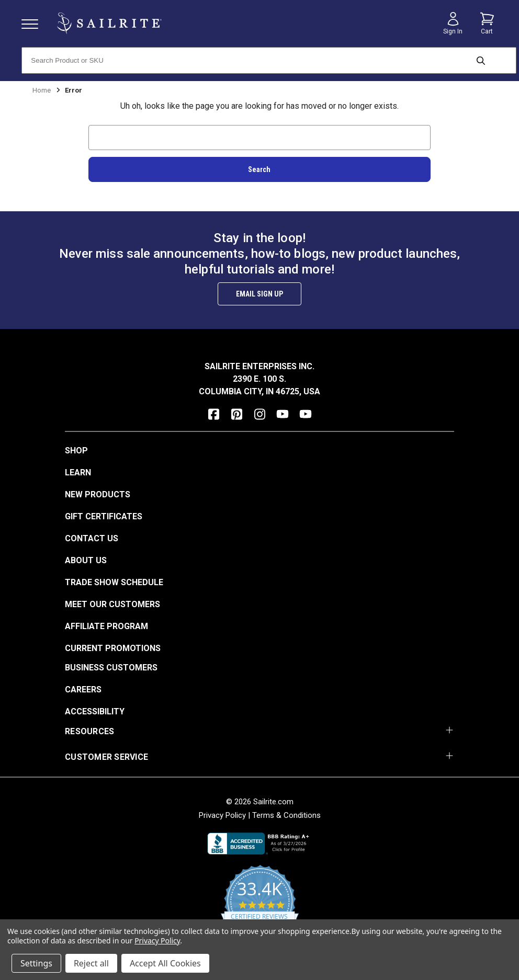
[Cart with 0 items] (487, 24)
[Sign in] (453, 24)
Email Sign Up (259, 294)
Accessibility (95, 711)
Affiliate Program (106, 626)
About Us (86, 560)
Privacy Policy (222, 815)
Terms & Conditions (286, 815)
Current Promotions (113, 648)
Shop (76, 451)
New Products (98, 494)
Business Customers (111, 668)
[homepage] (109, 23)
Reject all (91, 963)
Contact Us (92, 538)
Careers (83, 690)
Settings (36, 963)
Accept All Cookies (165, 963)
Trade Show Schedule (114, 582)
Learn (78, 472)
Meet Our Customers (112, 604)
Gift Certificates (104, 516)
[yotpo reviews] (260, 907)
